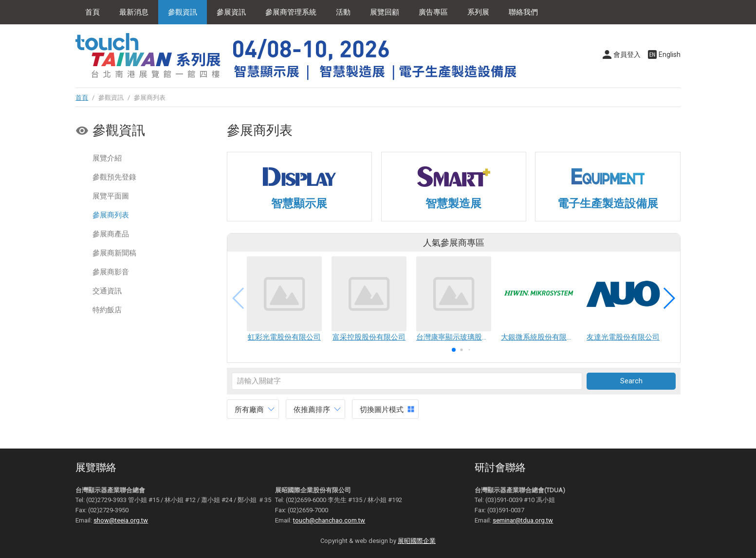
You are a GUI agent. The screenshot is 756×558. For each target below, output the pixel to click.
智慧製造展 (453, 203)
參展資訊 (231, 12)
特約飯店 (107, 310)
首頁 (92, 12)
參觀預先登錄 (114, 177)
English (670, 54)
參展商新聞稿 (114, 253)
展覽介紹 (107, 158)
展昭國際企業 (417, 541)
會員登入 (627, 54)
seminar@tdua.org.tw (523, 520)
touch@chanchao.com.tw (329, 520)
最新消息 (134, 12)
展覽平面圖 (111, 196)
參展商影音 (111, 272)
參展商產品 (111, 234)
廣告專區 (433, 12)
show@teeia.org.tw (121, 520)
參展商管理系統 (291, 12)
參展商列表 (111, 215)
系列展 (478, 12)
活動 (343, 12)
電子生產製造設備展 (608, 203)
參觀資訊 (183, 12)
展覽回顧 (385, 12)
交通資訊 (107, 291)
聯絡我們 (523, 12)
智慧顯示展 (299, 203)
